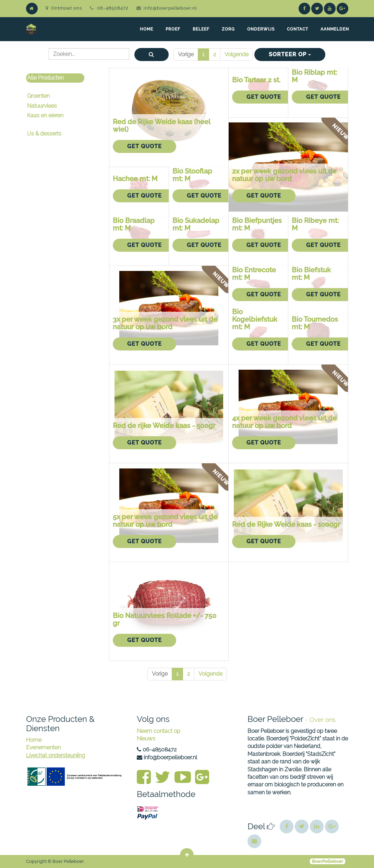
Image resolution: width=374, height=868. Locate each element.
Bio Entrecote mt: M (254, 274)
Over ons (323, 720)
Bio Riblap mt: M (314, 76)
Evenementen (43, 747)
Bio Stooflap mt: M (192, 175)
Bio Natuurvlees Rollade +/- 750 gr (165, 619)
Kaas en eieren (45, 115)
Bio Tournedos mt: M (315, 323)
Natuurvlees (42, 106)
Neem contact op (159, 731)
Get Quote (144, 146)
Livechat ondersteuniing (56, 755)
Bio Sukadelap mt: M (196, 224)
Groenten (38, 96)
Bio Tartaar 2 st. (256, 80)
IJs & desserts (44, 134)
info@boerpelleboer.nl (170, 8)
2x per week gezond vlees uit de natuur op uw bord (284, 175)
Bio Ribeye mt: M (315, 224)
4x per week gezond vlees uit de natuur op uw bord (284, 422)
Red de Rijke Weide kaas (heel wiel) (161, 126)
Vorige (186, 54)
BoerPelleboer (328, 861)
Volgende (237, 54)
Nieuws (146, 739)
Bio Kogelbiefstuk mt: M (255, 319)
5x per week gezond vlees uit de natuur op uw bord (165, 521)
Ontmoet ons (64, 8)
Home (34, 740)
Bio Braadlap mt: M (134, 224)
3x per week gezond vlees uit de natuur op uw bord (165, 323)
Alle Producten (45, 78)
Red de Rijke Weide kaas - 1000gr (286, 524)
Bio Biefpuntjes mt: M (257, 224)
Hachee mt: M (135, 179)
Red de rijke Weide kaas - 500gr (164, 426)
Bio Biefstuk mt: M (311, 274)
